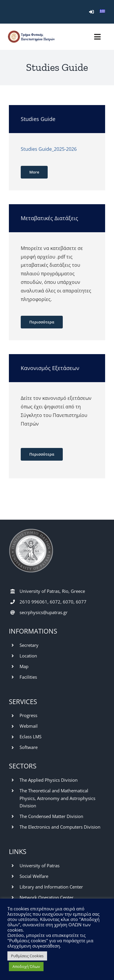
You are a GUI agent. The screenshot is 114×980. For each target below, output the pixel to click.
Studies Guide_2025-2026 (49, 149)
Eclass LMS (30, 737)
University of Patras (40, 866)
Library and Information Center (51, 887)
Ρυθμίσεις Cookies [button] (27, 956)
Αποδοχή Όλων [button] (26, 966)
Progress (28, 715)
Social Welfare (34, 876)
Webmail (29, 726)
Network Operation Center (46, 897)
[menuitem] (102, 12)
